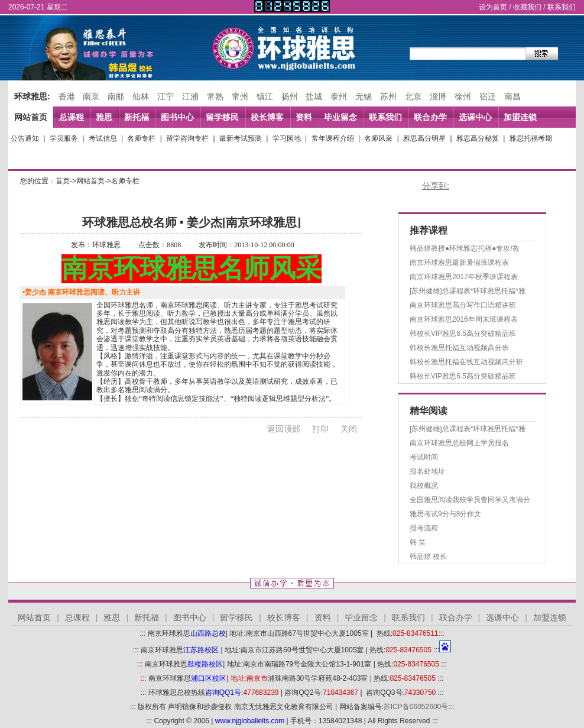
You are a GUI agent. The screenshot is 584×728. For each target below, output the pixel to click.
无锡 (364, 96)
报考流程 (424, 528)
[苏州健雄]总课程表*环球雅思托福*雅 (468, 291)
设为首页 (493, 7)
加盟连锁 (520, 117)
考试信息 (103, 138)
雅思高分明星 (424, 138)
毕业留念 (340, 117)
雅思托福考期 (531, 138)
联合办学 (430, 117)
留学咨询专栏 (187, 138)
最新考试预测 (241, 138)
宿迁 (488, 96)
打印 (320, 429)
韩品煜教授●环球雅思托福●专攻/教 (465, 248)
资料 (304, 117)
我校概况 (424, 486)
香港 (67, 96)
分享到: (436, 186)
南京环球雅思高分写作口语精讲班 (463, 305)
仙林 (141, 96)
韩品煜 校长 (428, 556)
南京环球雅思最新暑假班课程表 (459, 263)
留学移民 (222, 117)
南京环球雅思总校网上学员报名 (459, 443)
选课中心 (475, 117)
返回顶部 (284, 429)
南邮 (116, 96)
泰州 (339, 96)
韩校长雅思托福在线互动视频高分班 (466, 362)
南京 (91, 96)
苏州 (388, 96)
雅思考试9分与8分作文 (445, 514)
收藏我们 (527, 7)
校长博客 (267, 117)
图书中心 (177, 117)
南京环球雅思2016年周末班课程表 (464, 319)
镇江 (265, 96)
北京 (413, 96)
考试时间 (424, 457)
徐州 (463, 96)
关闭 (349, 429)
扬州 (290, 96)
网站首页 (31, 117)
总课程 (72, 117)
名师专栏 (141, 138)
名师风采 (378, 138)
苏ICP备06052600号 (416, 707)
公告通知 (25, 138)
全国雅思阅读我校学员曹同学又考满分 (470, 500)
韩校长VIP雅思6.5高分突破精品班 (463, 334)
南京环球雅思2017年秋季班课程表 (464, 277)
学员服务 (64, 138)
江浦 (190, 96)
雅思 (104, 117)
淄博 (438, 96)
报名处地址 (427, 471)
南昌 (512, 96)
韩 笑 (418, 542)
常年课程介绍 (333, 138)
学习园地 (287, 138)
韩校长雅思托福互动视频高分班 (459, 348)
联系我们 (562, 7)
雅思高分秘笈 (478, 138)
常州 (240, 96)
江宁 (166, 96)
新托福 (137, 117)
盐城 (314, 96)
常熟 (215, 96)
